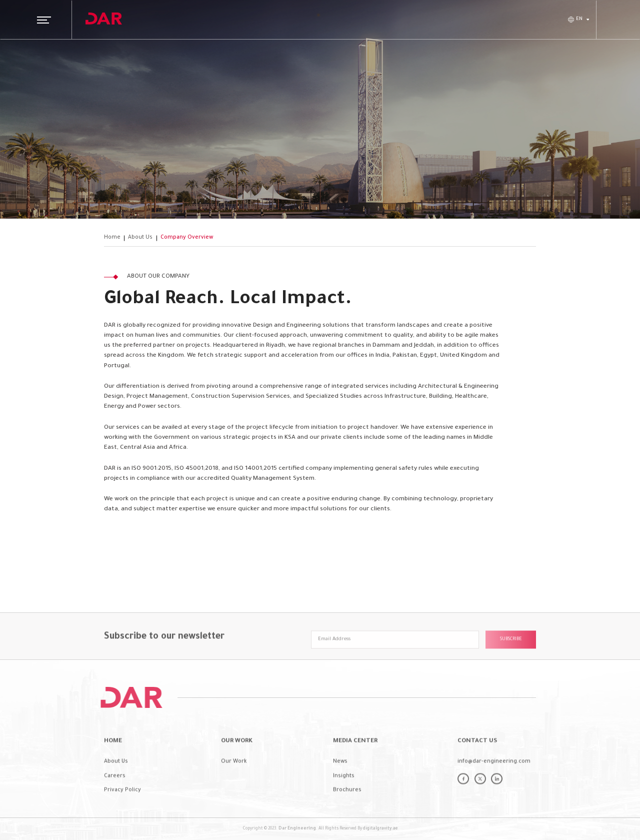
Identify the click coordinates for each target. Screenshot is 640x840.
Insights (344, 792)
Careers (115, 792)
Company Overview (187, 238)
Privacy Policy (122, 807)
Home (112, 238)
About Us (140, 238)
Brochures (347, 807)
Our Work (234, 778)
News (340, 778)
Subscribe (511, 656)
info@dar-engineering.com (494, 778)
